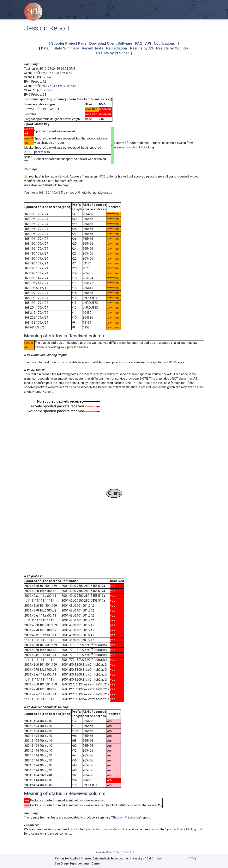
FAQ (139, 43)
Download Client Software (111, 43)
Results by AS (141, 48)
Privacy (191, 858)
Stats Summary (66, 48)
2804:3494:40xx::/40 (62, 86)
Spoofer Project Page (69, 43)
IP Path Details (142, 383)
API (148, 43)
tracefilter (36, 362)
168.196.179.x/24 (60, 73)
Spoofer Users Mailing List (184, 829)
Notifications (164, 43)
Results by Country (172, 48)
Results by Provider (113, 53)
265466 (49, 77)
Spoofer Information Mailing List (106, 829)
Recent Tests (92, 48)
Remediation (117, 48)
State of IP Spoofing (126, 817)
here (51, 181)
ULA (56, 109)
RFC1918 (43, 109)
